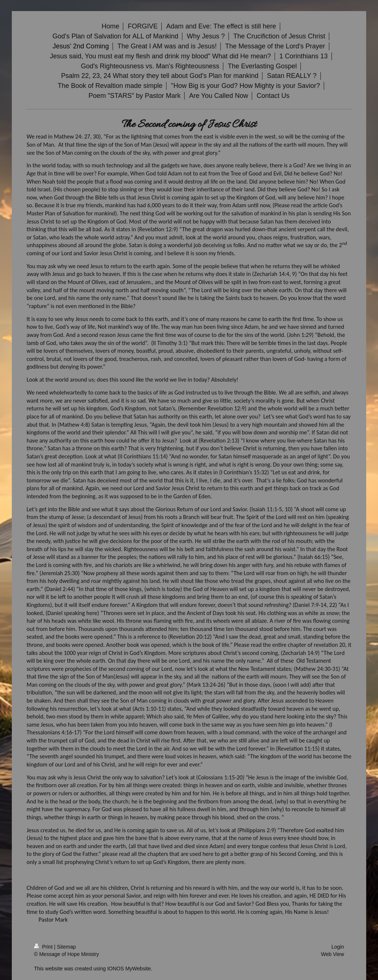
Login (338, 947)
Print (44, 947)
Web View (332, 954)
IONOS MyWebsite (129, 969)
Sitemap (66, 947)
